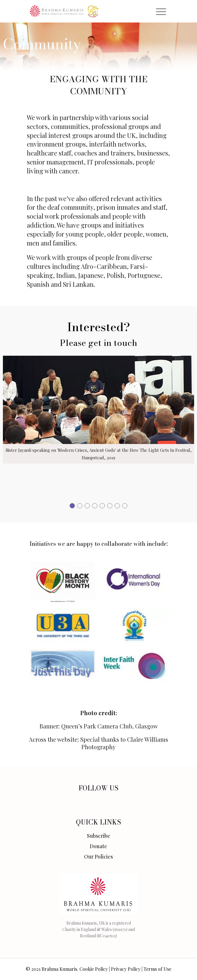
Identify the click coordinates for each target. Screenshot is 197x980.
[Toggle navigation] (161, 11)
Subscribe (99, 836)
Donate (99, 846)
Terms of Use (157, 969)
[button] (72, 506)
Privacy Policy (126, 969)
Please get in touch (99, 343)
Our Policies (99, 857)
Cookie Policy (94, 969)
